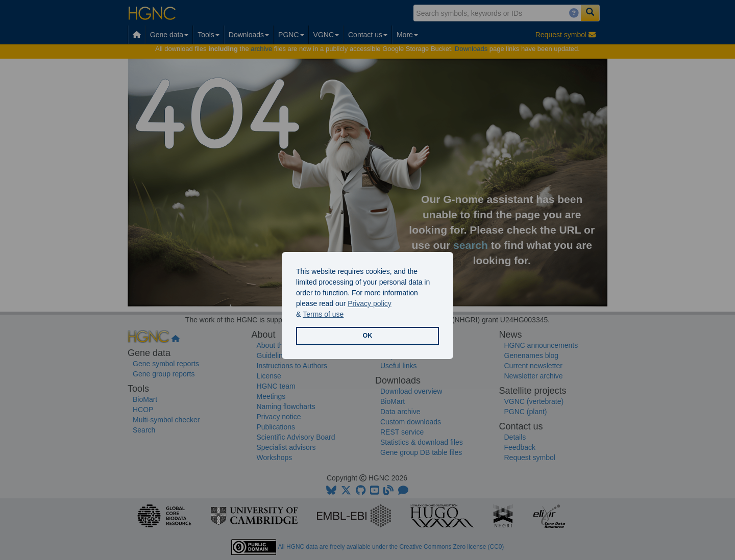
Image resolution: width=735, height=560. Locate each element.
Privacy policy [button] (370, 303)
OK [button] (368, 336)
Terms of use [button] (323, 314)
